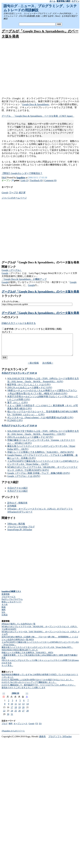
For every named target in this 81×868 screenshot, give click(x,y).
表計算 (22, 193)
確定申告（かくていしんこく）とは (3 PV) (29, 389)
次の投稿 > (48, 367)
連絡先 (42, 741)
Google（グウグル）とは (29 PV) (24, 480)
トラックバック (12, 296)
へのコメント (10, 317)
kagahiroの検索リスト (11, 596)
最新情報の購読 (63, 1)
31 (12, 718)
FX (37, 728)
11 (16, 708)
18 (16, 712)
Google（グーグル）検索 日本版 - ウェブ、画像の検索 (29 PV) (39, 477)
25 (16, 715)
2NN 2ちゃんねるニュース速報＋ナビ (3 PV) (30, 392)
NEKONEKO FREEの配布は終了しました (20, 654)
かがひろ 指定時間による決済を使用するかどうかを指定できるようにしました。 (38, 684)
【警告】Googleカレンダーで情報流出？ (22, 173)
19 (20, 712)
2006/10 (15, 697)
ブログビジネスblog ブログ (21, 531)
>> (27, 697)
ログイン (75, 1)
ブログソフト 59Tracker (60, 741)
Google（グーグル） (12, 270)
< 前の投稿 (33, 367)
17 (12, 712)
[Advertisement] (40, 68)
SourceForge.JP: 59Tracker (20, 534)
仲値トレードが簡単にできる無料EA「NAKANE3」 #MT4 (27, 657)
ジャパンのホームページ (14, 198)
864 (4, 178)
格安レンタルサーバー (12, 606)
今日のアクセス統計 (18, 492)
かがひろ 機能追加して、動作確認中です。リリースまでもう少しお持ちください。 (39, 689)
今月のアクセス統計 (18, 495)
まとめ (5, 609)
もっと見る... (7, 670)
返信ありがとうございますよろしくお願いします (23, 692)
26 (20, 715)
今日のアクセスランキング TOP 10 (19, 377)
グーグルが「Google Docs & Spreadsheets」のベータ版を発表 (40, 292)
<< (4, 697)
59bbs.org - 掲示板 (16, 528)
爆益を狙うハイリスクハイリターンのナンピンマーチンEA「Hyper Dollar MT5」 (37, 652)
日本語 (5, 619)
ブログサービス (9, 601)
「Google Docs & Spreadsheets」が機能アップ (24, 279)
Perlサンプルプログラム (12, 604)
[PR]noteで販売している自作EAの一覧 (18, 628)
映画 (4, 611)
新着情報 (6, 598)
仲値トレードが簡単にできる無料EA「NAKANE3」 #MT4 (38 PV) (41, 456)
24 (12, 715)
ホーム (53, 1)
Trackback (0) (36, 180)
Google (5, 193)
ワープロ (13, 193)
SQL (3, 617)
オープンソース (20, 728)
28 (27, 715)
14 (27, 708)
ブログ (5, 728)
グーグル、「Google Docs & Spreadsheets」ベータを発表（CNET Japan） (38, 116)
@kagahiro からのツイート (13, 735)
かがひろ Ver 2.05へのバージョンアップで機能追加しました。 (29, 687)
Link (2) (25, 180)
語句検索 (12, 510)
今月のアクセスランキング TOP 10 (19, 430)
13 (23, 708)
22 (4, 715)
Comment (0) (50, 180)
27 (23, 715)
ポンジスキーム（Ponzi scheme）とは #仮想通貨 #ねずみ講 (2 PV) (40, 422)
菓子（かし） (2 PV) (17, 407)
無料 (4, 614)
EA (40, 728)
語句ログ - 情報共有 (17, 507)
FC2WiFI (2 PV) (15, 425)
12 (20, 708)
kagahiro (21, 178)
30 (8, 718)
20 (23, 712)
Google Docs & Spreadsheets (35, 104)
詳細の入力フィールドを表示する (19, 323)
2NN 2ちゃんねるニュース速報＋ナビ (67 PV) (30, 441)
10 (12, 708)
